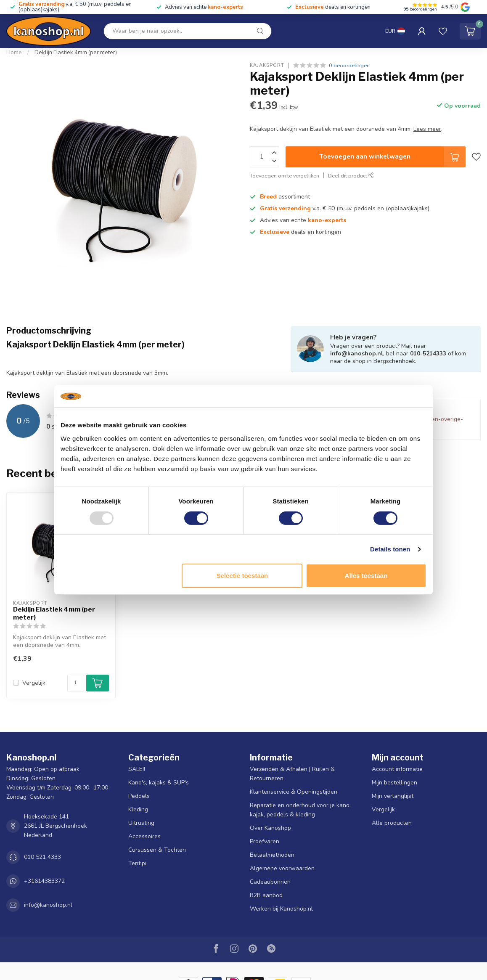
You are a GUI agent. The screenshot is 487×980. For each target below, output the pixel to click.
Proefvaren (265, 841)
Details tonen (390, 549)
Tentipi (137, 863)
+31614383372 (44, 881)
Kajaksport (267, 65)
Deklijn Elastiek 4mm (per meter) (76, 53)
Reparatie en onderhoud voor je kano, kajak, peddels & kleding (300, 810)
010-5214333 (428, 354)
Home (14, 53)
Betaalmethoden (272, 855)
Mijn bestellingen (394, 783)
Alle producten (392, 823)
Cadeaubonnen (270, 882)
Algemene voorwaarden (282, 868)
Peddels (139, 796)
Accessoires (144, 836)
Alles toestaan (366, 576)
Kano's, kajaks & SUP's (159, 783)
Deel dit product (351, 176)
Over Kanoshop (270, 828)
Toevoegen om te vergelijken (285, 176)
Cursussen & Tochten (157, 850)
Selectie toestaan (242, 576)
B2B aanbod (266, 895)
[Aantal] (76, 683)
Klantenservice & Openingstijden (294, 792)
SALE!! (137, 769)
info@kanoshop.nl (357, 354)
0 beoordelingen (349, 65)
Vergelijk (34, 683)
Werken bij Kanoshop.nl (281, 909)
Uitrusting (141, 823)
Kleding (138, 809)
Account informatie (397, 769)
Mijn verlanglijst (393, 796)
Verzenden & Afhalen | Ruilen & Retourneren (292, 774)
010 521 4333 (42, 857)
